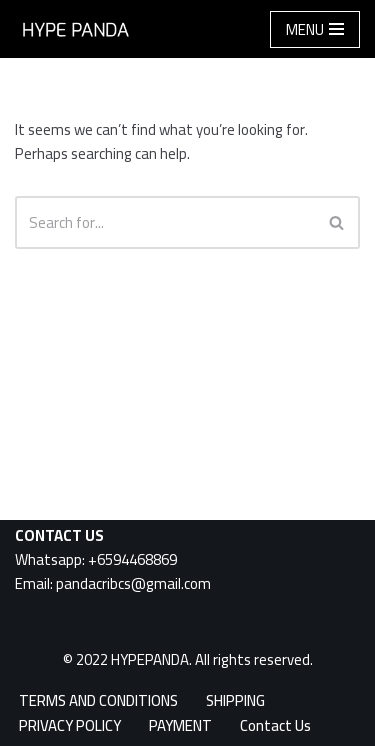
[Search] (165, 222)
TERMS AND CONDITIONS (98, 700)
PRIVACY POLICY (70, 725)
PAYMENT (180, 725)
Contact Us (275, 725)
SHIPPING (235, 700)
